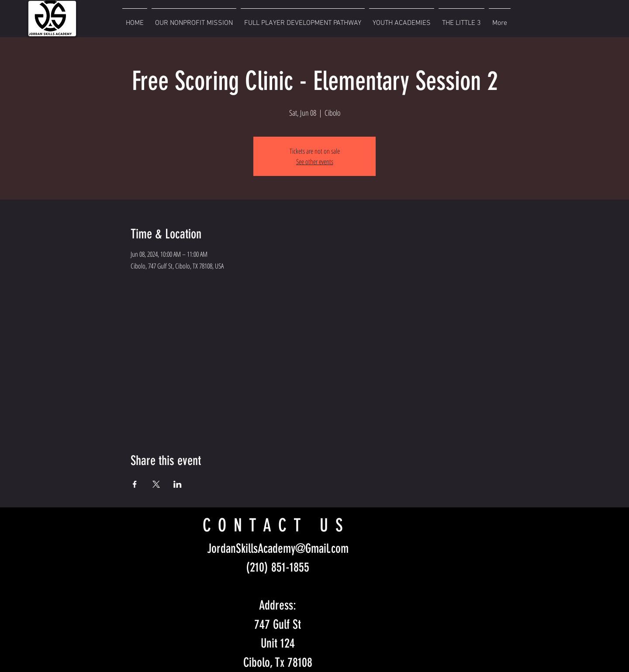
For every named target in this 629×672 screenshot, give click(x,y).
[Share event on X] (156, 484)
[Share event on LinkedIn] (178, 484)
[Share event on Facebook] (135, 484)
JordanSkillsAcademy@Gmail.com (278, 548)
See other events (315, 162)
